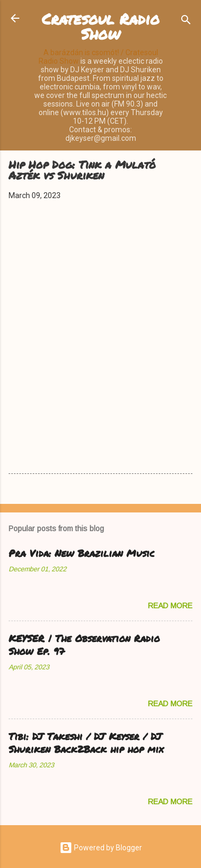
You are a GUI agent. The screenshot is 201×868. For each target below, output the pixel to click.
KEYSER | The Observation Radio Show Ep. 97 (84, 645)
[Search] (186, 22)
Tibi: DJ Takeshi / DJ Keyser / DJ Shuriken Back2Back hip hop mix (86, 743)
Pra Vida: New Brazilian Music (81, 553)
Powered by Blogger (101, 848)
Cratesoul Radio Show (101, 26)
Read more (170, 606)
